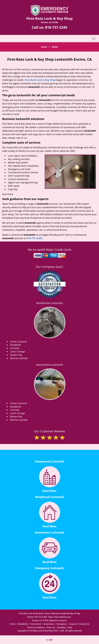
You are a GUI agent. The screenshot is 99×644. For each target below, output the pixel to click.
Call (49, 640)
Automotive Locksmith (49, 365)
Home (44, 47)
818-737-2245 (56, 27)
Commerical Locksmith (49, 462)
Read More (49, 491)
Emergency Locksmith (50, 568)
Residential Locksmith (49, 303)
